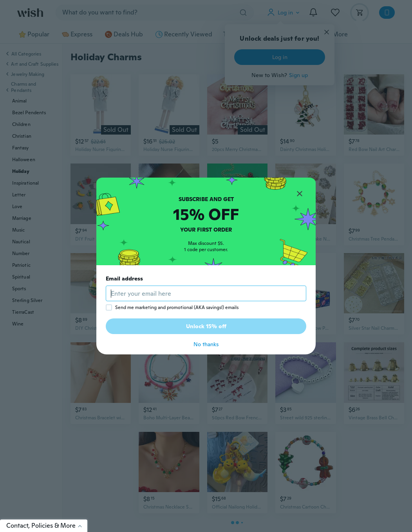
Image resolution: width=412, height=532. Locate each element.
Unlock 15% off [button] (206, 326)
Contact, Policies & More (47, 526)
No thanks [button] (206, 344)
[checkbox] (109, 307)
